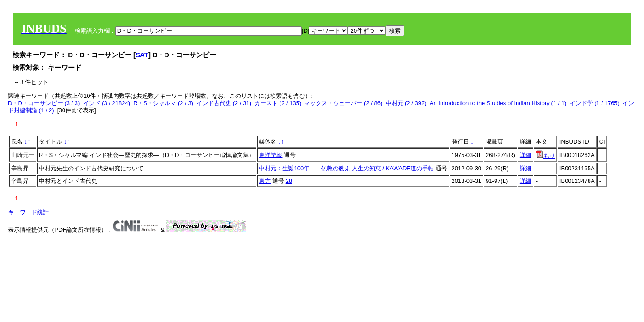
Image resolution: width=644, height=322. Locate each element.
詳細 (525, 155)
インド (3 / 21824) (107, 103)
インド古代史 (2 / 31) (224, 103)
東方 (265, 181)
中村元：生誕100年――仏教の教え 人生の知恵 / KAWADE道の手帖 (346, 168)
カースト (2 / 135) (278, 103)
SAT (142, 55)
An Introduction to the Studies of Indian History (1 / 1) (498, 103)
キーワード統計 (28, 212)
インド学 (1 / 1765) (595, 103)
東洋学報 (271, 155)
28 (289, 181)
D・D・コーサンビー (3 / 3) (44, 103)
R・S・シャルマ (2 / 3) (163, 103)
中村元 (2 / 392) (406, 103)
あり (545, 156)
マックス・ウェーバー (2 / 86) (343, 103)
